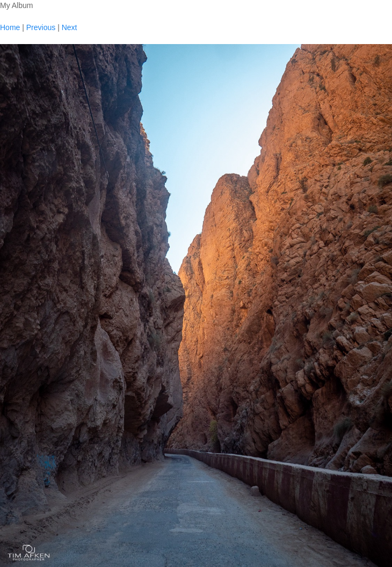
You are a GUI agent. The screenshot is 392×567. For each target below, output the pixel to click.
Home (10, 27)
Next (70, 27)
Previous (41, 27)
